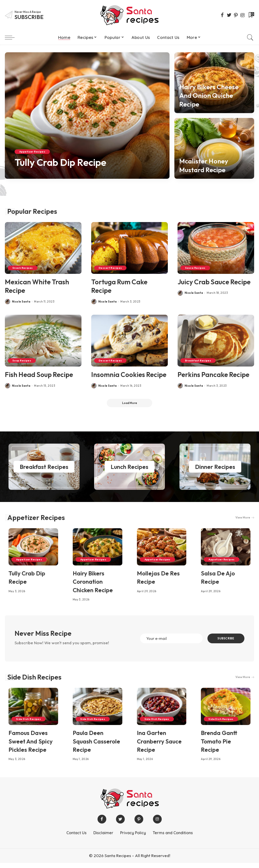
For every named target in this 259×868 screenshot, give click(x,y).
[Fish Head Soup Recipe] (43, 340)
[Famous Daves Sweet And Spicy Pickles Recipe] (33, 711)
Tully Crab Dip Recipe (63, 162)
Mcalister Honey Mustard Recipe (205, 165)
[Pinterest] (236, 15)
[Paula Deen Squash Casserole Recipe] (98, 711)
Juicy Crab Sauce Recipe (215, 282)
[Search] (250, 37)
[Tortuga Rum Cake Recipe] (129, 248)
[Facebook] (222, 15)
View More (245, 518)
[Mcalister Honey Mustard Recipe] (214, 148)
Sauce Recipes (196, 268)
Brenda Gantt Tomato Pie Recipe (219, 746)
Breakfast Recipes (198, 360)
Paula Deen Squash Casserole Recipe (96, 746)
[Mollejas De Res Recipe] (162, 547)
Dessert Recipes (111, 268)
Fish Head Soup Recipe (40, 374)
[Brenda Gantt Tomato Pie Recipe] (226, 711)
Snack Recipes (23, 268)
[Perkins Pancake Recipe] (216, 340)
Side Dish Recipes (34, 682)
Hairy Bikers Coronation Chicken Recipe (93, 582)
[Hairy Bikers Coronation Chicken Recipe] (98, 547)
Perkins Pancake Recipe (214, 374)
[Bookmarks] (251, 15)
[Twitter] (229, 15)
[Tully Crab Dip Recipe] (87, 116)
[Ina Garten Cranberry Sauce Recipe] (162, 711)
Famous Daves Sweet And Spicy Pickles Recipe (31, 746)
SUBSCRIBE (225, 641)
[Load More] (130, 403)
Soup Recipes (22, 360)
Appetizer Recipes (32, 152)
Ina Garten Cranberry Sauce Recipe (159, 746)
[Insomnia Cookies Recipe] (129, 340)
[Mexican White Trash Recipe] (43, 248)
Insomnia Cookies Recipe (129, 374)
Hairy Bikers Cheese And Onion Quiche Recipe (210, 95)
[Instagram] (243, 15)
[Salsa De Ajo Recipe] (226, 547)
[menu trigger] (12, 37)
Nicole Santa (21, 301)
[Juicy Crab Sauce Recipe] (216, 248)
